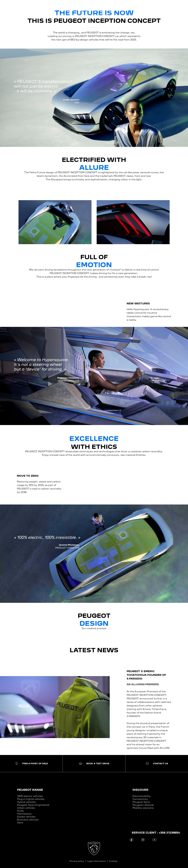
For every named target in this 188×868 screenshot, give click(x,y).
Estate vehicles (26, 817)
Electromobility (142, 796)
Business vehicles (28, 820)
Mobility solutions (143, 808)
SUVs (20, 811)
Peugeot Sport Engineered (33, 805)
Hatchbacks (24, 814)
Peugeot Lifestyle (143, 805)
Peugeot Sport (141, 802)
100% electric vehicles (30, 796)
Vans (20, 823)
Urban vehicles (26, 808)
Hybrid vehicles (26, 802)
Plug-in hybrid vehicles (31, 799)
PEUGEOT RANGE (30, 790)
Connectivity (140, 799)
